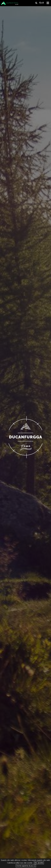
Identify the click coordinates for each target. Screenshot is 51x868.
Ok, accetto (39, 863)
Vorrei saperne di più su (26, 866)
